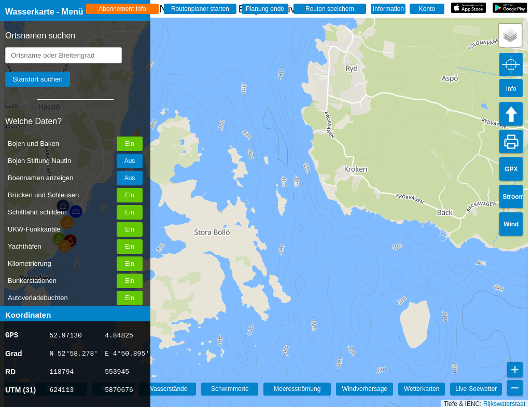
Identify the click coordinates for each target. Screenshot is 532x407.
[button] (510, 35)
